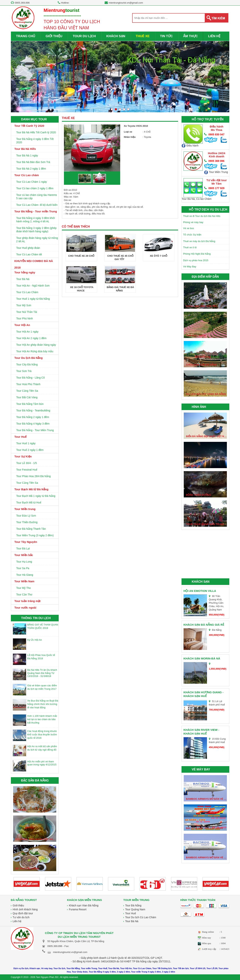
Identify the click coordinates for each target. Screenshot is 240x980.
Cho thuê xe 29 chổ (81, 256)
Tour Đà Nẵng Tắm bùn (30, 404)
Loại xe (128, 132)
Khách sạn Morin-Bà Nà (202, 658)
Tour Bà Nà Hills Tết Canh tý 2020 (36, 132)
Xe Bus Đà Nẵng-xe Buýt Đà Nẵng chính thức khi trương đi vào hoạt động (43, 704)
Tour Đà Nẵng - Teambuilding (33, 410)
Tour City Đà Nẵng (27, 364)
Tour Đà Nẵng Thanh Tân (31, 529)
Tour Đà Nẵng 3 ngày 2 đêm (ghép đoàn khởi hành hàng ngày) (36, 230)
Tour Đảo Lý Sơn (26, 516)
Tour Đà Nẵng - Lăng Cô (31, 378)
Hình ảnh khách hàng (25, 909)
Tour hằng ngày (25, 272)
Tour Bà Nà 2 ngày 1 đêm (31, 169)
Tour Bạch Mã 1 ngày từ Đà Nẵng (36, 496)
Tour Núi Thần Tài (27, 312)
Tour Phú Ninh (25, 318)
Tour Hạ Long (24, 562)
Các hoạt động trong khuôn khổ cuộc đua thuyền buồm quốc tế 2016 (42, 734)
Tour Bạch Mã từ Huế (29, 502)
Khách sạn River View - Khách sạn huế (201, 732)
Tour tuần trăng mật (28, 601)
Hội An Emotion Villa (200, 591)
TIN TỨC (166, 36)
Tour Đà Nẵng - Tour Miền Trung (35, 430)
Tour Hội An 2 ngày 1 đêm (31, 338)
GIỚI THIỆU (54, 36)
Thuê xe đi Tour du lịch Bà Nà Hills (202, 216)
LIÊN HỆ (214, 36)
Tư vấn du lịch (21, 917)
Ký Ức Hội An (35, 640)
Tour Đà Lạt (23, 548)
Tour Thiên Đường (27, 522)
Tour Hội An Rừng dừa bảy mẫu (35, 351)
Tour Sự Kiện (23, 456)
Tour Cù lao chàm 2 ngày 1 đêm (35, 188)
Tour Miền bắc (24, 555)
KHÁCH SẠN (116, 36)
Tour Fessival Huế (27, 470)
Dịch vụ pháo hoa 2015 (196, 260)
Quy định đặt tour (23, 913)
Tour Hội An (22, 325)
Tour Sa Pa (23, 568)
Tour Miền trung (25, 509)
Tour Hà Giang (25, 575)
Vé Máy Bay (190, 267)
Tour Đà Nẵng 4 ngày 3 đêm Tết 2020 (35, 141)
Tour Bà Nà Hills (25, 149)
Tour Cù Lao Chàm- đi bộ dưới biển (37, 205)
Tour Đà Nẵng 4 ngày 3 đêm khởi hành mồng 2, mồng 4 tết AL (36, 220)
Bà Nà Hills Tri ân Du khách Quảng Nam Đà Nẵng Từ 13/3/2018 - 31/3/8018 (42, 673)
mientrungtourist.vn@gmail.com (126, 3)
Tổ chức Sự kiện (192, 235)
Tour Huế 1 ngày (26, 443)
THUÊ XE (143, 36)
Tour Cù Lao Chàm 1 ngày (32, 182)
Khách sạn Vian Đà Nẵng (84, 905)
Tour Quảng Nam (135, 909)
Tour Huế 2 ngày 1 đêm (30, 450)
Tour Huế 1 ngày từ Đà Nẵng (33, 299)
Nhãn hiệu (130, 137)
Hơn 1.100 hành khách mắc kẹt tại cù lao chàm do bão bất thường (42, 719)
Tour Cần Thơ (24, 594)
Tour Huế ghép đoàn (28, 248)
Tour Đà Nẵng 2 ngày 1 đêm (33, 417)
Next (224, 78)
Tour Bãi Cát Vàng (27, 397)
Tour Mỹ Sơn (24, 305)
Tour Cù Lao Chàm (27, 292)
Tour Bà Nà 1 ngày (27, 155)
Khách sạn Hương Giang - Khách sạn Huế (204, 694)
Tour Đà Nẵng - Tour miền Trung (36, 211)
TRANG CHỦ (26, 36)
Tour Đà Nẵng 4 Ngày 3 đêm (33, 424)
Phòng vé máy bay (193, 222)
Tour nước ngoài (25, 608)
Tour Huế (20, 437)
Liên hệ (17, 921)
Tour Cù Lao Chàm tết (29, 254)
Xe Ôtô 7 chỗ (158, 256)
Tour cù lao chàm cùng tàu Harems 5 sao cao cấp (37, 197)
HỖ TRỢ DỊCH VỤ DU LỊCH (208, 209)
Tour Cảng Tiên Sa (27, 391)
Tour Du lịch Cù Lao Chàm (141, 917)
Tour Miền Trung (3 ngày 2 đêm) (35, 535)
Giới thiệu (18, 905)
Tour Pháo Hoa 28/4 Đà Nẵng (34, 476)
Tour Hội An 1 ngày (27, 332)
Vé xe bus (189, 228)
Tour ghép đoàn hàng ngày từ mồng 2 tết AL (37, 240)
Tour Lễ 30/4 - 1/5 (27, 463)
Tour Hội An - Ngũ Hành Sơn (33, 286)
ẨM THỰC (190, 36)
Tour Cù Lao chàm (27, 175)
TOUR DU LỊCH (84, 36)
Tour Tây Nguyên (26, 542)
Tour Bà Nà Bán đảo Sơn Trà (33, 162)
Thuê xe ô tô (190, 247)
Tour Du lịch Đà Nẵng (29, 358)
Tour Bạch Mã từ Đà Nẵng (31, 489)
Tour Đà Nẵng (133, 905)
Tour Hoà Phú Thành (28, 384)
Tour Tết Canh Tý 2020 (29, 126)
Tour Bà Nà (23, 279)
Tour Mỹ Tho (24, 588)
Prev (16, 78)
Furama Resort (78, 909)
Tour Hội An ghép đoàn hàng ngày (36, 345)
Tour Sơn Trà (24, 371)
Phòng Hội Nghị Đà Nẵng (197, 254)
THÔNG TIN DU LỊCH (36, 618)
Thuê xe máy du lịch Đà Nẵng (199, 241)
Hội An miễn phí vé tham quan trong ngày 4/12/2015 (42, 763)
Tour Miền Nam (24, 581)
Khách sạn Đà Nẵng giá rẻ (204, 625)
